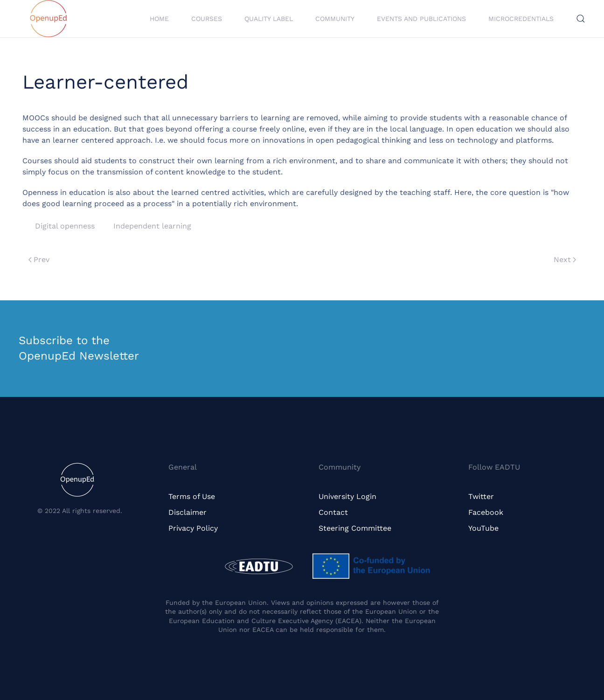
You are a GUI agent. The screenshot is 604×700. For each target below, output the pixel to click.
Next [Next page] (565, 260)
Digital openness (65, 226)
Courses (207, 19)
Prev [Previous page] (39, 260)
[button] (581, 19)
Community (335, 19)
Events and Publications (421, 19)
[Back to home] (49, 19)
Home (159, 19)
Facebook (486, 512)
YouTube (483, 528)
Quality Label (269, 19)
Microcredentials (521, 19)
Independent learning (152, 226)
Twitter (481, 496)
